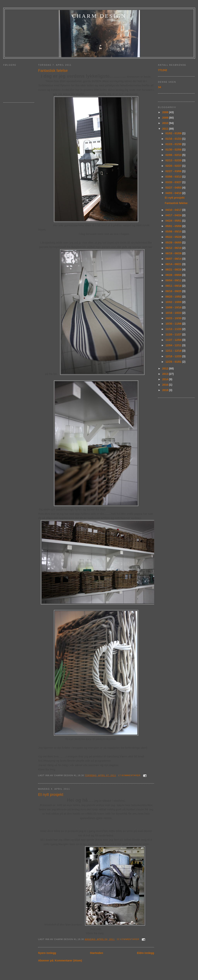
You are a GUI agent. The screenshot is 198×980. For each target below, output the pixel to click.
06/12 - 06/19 (174, 248)
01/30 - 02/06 (174, 150)
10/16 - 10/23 (174, 313)
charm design (99, 16)
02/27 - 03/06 (174, 171)
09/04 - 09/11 (174, 280)
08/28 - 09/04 (174, 275)
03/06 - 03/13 (174, 177)
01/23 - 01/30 (174, 144)
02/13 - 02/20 (174, 160)
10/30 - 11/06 (174, 324)
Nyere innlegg (47, 953)
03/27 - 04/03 (174, 188)
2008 (166, 112)
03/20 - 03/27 (174, 182)
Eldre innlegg (146, 953)
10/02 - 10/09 (174, 302)
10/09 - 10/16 (174, 307)
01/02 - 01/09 (174, 133)
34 (160, 87)
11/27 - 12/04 (174, 340)
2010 (166, 123)
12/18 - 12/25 (174, 356)
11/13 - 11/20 (174, 329)
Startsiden (97, 953)
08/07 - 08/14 (174, 259)
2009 (166, 118)
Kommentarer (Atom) (68, 960)
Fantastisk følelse (53, 71)
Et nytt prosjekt (51, 795)
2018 (166, 390)
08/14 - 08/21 (174, 264)
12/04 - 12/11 (174, 345)
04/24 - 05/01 (174, 221)
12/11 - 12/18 (174, 351)
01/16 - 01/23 (174, 139)
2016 (166, 385)
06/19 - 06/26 (174, 253)
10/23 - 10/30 (174, 318)
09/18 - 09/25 (174, 291)
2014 (166, 379)
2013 (166, 374)
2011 (166, 129)
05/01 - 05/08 (174, 226)
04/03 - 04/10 (174, 193)
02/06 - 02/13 (174, 155)
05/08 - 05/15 (174, 231)
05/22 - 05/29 (174, 237)
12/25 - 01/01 (174, 362)
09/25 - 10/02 (174, 297)
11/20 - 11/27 (174, 334)
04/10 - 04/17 (174, 210)
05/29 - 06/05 (174, 242)
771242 (163, 70)
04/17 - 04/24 (174, 215)
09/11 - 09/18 (174, 286)
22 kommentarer (128, 939)
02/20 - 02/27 (174, 166)
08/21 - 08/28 (174, 270)
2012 (166, 368)
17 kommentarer (129, 775)
